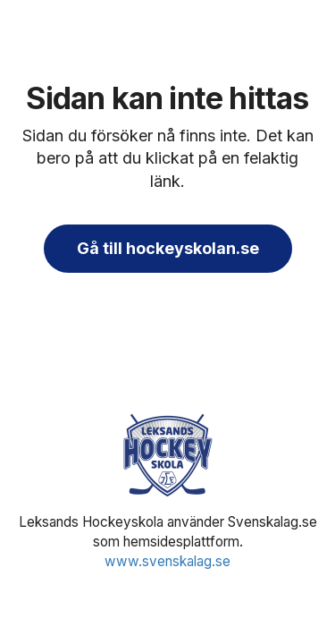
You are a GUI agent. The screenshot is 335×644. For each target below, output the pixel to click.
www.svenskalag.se (167, 561)
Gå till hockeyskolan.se (168, 248)
